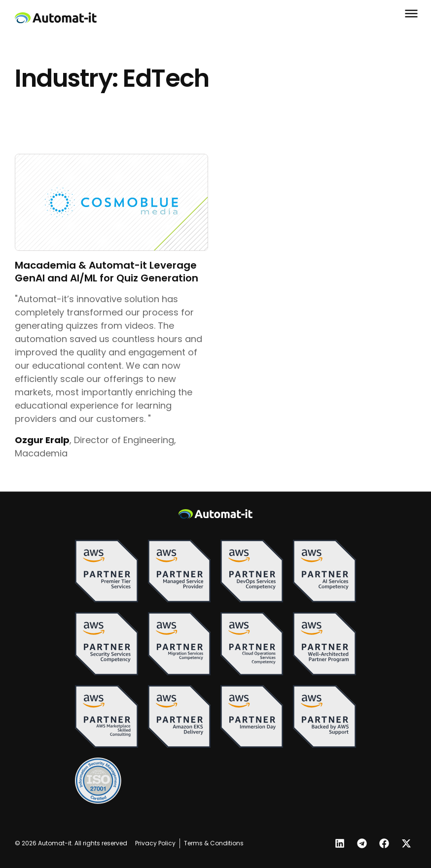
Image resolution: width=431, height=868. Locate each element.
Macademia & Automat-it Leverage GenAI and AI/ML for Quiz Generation (107, 272)
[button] (409, 13)
